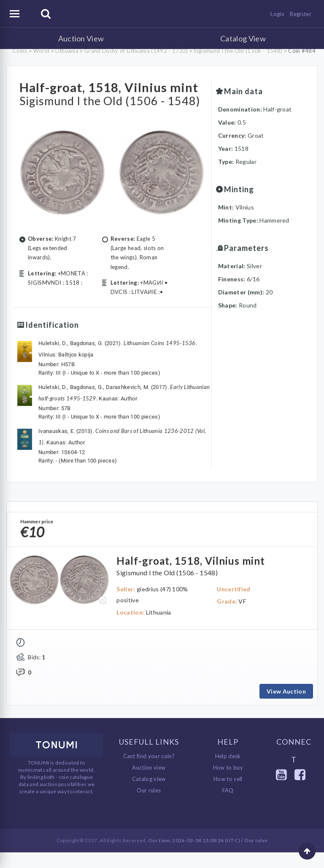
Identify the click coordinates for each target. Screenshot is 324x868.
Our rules (149, 806)
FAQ (228, 806)
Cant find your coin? (149, 772)
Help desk (228, 772)
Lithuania (67, 51)
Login (277, 14)
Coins (20, 51)
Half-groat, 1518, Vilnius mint (106, 94)
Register (301, 14)
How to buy (228, 783)
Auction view (149, 783)
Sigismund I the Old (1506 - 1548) (238, 51)
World (42, 51)
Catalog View (243, 38)
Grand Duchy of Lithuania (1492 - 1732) (136, 51)
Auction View (81, 38)
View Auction (286, 706)
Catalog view (149, 795)
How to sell (228, 795)
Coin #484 (302, 51)
